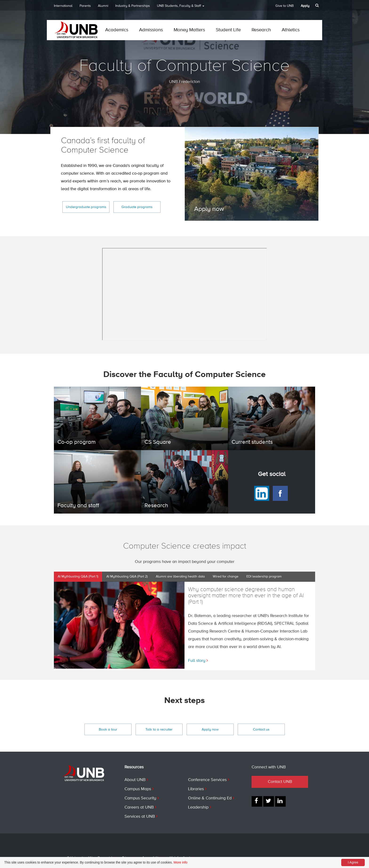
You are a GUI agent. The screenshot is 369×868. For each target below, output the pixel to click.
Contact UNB (280, 782)
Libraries (196, 789)
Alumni (103, 6)
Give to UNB (285, 6)
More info (180, 862)
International (63, 6)
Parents (85, 6)
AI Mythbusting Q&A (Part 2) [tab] (127, 577)
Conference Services (207, 780)
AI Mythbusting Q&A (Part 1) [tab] (78, 577)
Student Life (228, 30)
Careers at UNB (139, 807)
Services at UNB (140, 817)
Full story (197, 661)
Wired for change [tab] (226, 577)
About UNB (135, 780)
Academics (117, 30)
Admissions (151, 30)
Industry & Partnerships (133, 6)
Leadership (198, 807)
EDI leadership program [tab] (264, 577)
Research (261, 30)
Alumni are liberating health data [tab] (180, 577)
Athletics (291, 30)
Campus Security (140, 798)
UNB (181, 7)
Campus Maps (138, 789)
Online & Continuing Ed (210, 798)
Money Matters (189, 30)
